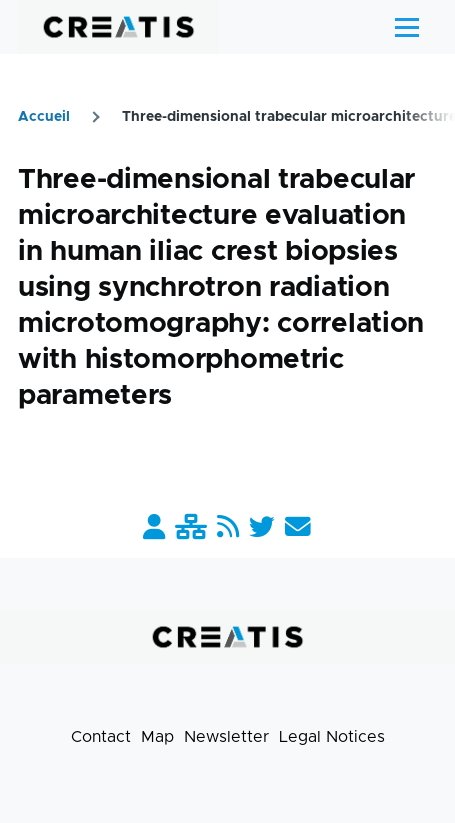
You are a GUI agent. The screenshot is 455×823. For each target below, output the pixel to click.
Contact (101, 737)
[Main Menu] (407, 27)
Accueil (44, 117)
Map (157, 737)
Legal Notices (332, 737)
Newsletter (226, 737)
